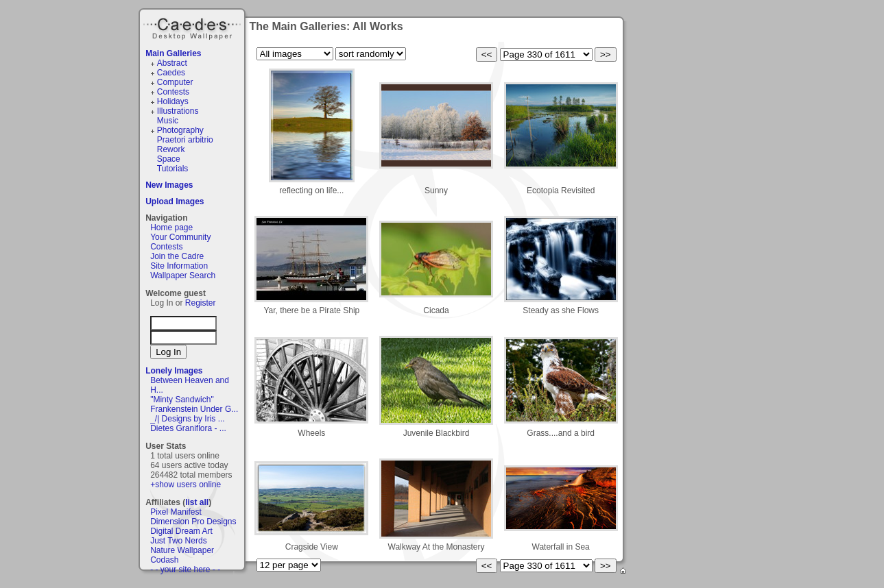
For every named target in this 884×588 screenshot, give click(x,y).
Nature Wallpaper (182, 550)
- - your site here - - (185, 569)
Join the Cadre (177, 256)
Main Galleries (173, 53)
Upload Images (175, 201)
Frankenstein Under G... (194, 409)
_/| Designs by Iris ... (188, 419)
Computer (175, 82)
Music (168, 121)
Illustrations (178, 111)
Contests (173, 92)
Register (201, 303)
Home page (171, 228)
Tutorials (173, 169)
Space (169, 159)
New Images (169, 185)
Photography (180, 130)
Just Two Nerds (178, 541)
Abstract (172, 63)
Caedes (193, 27)
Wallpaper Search (183, 275)
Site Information (179, 266)
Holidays (173, 101)
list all (197, 502)
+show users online (186, 485)
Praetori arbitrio (185, 140)
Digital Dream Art (181, 531)
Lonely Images (174, 371)
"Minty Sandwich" (182, 400)
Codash (164, 560)
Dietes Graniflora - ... (188, 428)
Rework (171, 149)
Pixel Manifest (176, 512)
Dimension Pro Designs (193, 522)
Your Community (180, 237)
